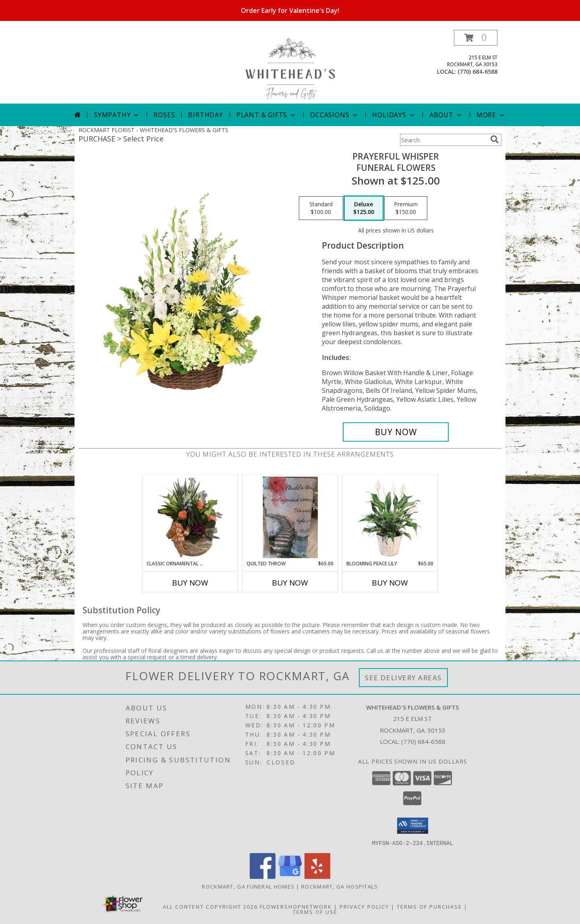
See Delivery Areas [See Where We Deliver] (403, 678)
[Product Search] (443, 140)
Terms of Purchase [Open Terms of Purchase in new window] (429, 906)
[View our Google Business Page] (290, 876)
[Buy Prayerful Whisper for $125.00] (396, 432)
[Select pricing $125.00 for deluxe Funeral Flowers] (364, 208)
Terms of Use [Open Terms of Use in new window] (315, 912)
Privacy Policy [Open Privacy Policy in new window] (364, 906)
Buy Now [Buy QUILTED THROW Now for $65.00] (290, 583)
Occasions (335, 115)
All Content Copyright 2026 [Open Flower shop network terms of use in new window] (210, 906)
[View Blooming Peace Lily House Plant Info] (390, 517)
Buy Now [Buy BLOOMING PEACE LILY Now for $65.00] (390, 583)
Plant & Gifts (267, 115)
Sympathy (117, 115)
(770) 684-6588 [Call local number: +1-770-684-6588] (477, 72)
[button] (476, 38)
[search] (495, 139)
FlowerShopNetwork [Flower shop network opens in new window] (296, 906)
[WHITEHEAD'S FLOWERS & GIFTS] (290, 67)
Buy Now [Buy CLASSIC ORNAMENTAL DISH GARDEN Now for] (190, 583)
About (446, 115)
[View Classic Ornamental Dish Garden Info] (190, 517)
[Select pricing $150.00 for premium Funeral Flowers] (406, 208)
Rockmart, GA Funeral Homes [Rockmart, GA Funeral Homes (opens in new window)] (248, 886)
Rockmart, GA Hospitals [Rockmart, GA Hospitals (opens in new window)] (340, 886)
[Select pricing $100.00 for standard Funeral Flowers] (321, 208)
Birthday (205, 115)
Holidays (394, 115)
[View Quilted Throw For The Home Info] (290, 517)
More (491, 115)
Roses (164, 115)
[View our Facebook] (263, 876)
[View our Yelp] (317, 876)
